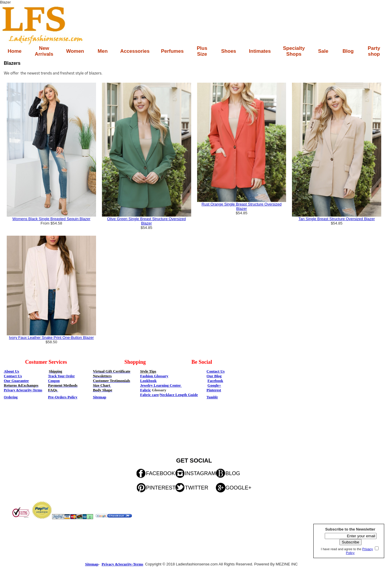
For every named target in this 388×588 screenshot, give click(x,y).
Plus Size (202, 51)
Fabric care (149, 395)
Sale (323, 51)
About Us (11, 371)
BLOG (233, 473)
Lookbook (148, 381)
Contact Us (216, 371)
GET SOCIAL (194, 460)
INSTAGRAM (200, 473)
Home (14, 51)
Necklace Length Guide (179, 395)
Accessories (135, 51)
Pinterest (214, 390)
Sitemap (100, 397)
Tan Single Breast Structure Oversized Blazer (337, 219)
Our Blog (214, 376)
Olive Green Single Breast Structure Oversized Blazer (147, 221)
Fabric (145, 390)
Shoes (229, 51)
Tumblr (212, 397)
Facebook (215, 381)
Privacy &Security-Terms (23, 390)
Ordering (11, 397)
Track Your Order (61, 376)
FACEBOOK (160, 473)
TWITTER (196, 488)
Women (75, 51)
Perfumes (172, 51)
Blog (348, 51)
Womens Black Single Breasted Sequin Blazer (51, 219)
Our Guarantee (16, 381)
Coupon (54, 381)
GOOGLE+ (239, 488)
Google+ (214, 385)
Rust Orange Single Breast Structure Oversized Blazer (241, 206)
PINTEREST (161, 488)
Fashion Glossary (154, 376)
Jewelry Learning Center (161, 385)
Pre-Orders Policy (63, 397)
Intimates (260, 51)
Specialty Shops (294, 51)
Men (103, 51)
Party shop (374, 51)
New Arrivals (44, 51)
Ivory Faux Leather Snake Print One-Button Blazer (51, 338)
